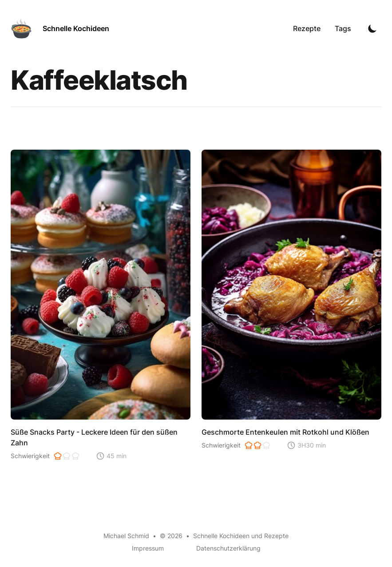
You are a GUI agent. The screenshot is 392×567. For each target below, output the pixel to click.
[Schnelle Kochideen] (60, 28)
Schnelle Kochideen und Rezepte (241, 536)
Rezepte (307, 28)
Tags (343, 28)
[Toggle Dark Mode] (372, 28)
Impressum (148, 548)
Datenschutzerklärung (228, 548)
